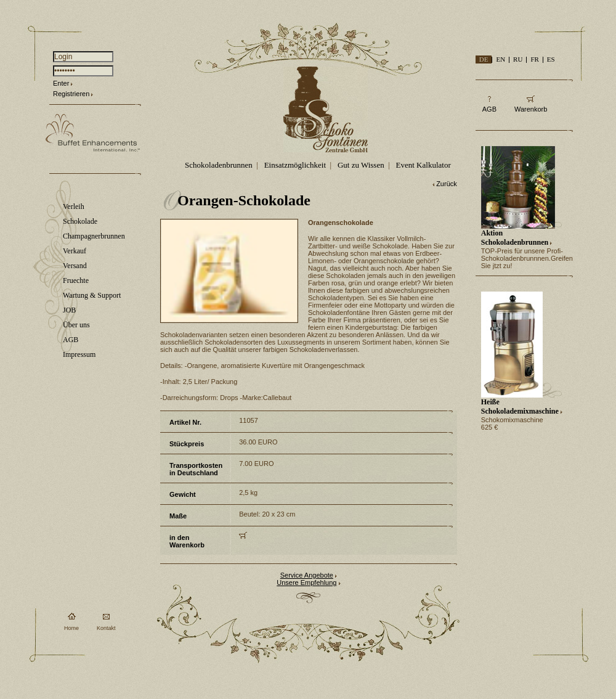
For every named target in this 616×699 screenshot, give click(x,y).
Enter (61, 83)
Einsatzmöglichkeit (295, 165)
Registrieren (71, 94)
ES (551, 59)
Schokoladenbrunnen (219, 165)
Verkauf (75, 251)
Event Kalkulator (423, 165)
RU (518, 59)
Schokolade (80, 221)
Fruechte (76, 280)
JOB (69, 310)
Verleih (74, 206)
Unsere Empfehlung (306, 582)
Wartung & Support (92, 295)
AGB (71, 340)
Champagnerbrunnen (94, 236)
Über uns (76, 325)
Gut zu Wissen (361, 165)
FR (534, 59)
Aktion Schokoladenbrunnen (515, 238)
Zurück (447, 184)
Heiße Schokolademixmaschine (520, 407)
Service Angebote (307, 575)
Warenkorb (531, 109)
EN (500, 59)
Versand (75, 266)
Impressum (79, 354)
